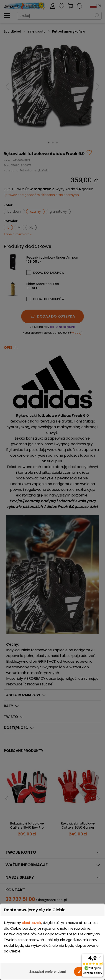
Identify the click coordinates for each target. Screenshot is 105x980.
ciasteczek (32, 923)
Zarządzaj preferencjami (48, 972)
